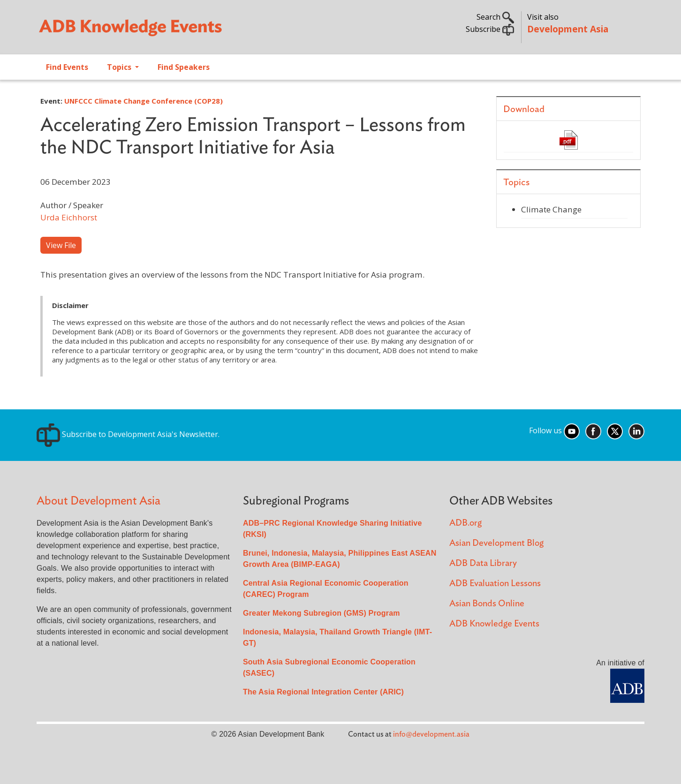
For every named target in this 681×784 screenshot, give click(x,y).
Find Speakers (184, 67)
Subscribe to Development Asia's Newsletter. (128, 434)
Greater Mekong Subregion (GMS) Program (322, 613)
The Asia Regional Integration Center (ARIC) (323, 692)
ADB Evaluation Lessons (495, 584)
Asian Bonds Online (487, 604)
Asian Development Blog (496, 543)
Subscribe (490, 29)
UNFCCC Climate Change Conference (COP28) (144, 101)
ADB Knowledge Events (494, 624)
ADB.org (465, 523)
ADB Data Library (483, 563)
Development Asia (568, 29)
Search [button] (495, 17)
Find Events (67, 67)
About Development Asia (98, 501)
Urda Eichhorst (69, 217)
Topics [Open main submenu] (120, 67)
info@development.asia (431, 734)
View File (61, 245)
